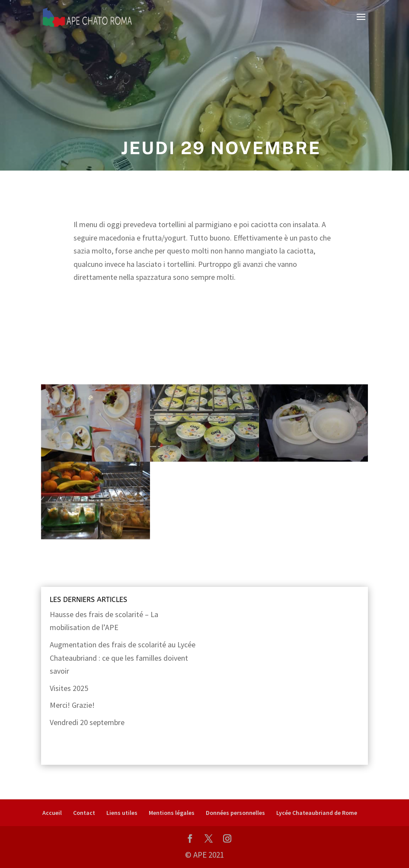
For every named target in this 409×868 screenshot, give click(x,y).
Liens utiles (122, 813)
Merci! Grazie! (72, 705)
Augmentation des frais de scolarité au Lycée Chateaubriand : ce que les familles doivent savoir (123, 658)
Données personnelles (235, 813)
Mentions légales (172, 813)
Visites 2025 (69, 688)
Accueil (52, 813)
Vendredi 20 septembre (87, 722)
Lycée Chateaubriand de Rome (317, 813)
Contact (84, 813)
